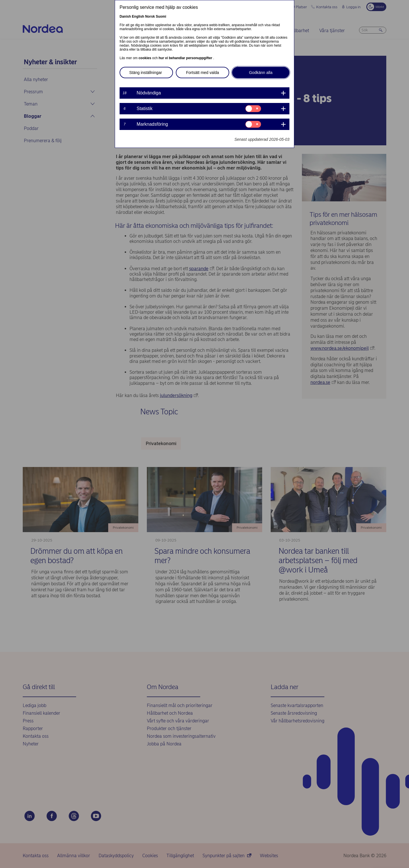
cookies (145, 58)
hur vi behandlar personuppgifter (186, 58)
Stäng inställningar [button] (146, 73)
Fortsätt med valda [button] (203, 73)
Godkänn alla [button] (261, 73)
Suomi (161, 16)
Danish (125, 16)
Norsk (150, 16)
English (138, 16)
